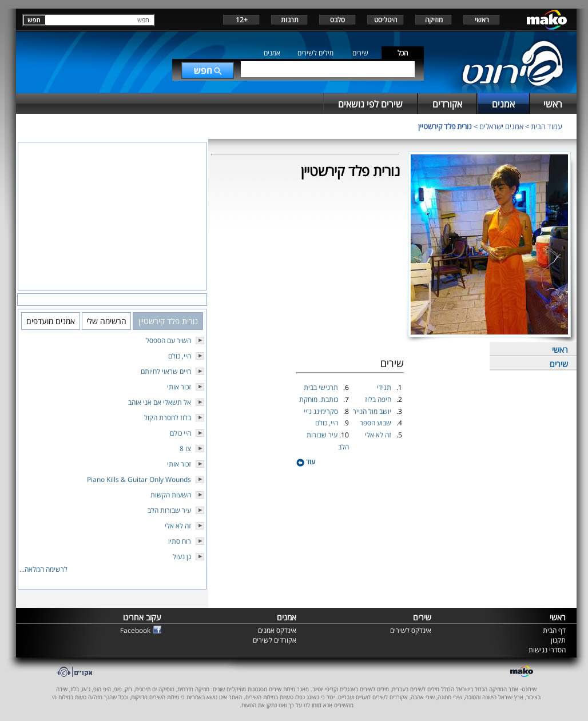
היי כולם (180, 433)
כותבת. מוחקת (319, 399)
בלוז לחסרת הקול (168, 418)
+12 (242, 20)
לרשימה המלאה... (43, 569)
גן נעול (182, 557)
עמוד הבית (547, 126)
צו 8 (185, 449)
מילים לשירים (315, 53)
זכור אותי (179, 387)
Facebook (135, 630)
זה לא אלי (379, 435)
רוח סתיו (180, 541)
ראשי (482, 20)
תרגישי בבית (322, 387)
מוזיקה (434, 20)
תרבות (290, 20)
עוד (306, 462)
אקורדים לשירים (275, 640)
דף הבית (554, 630)
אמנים (272, 53)
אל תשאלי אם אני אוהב (160, 402)
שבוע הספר (376, 423)
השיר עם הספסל (168, 340)
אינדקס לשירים (411, 630)
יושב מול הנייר (373, 411)
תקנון (558, 640)
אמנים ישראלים (501, 126)
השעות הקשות (171, 495)
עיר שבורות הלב (169, 510)
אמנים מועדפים (51, 321)
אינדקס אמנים (277, 630)
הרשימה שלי (106, 321)
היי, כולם (327, 423)
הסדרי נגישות (547, 650)
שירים (360, 53)
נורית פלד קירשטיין (445, 126)
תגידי (385, 387)
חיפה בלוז (379, 399)
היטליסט (386, 20)
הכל (403, 53)
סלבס (337, 20)
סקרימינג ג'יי (322, 411)
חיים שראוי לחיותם (166, 371)
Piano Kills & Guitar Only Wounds (139, 479)
